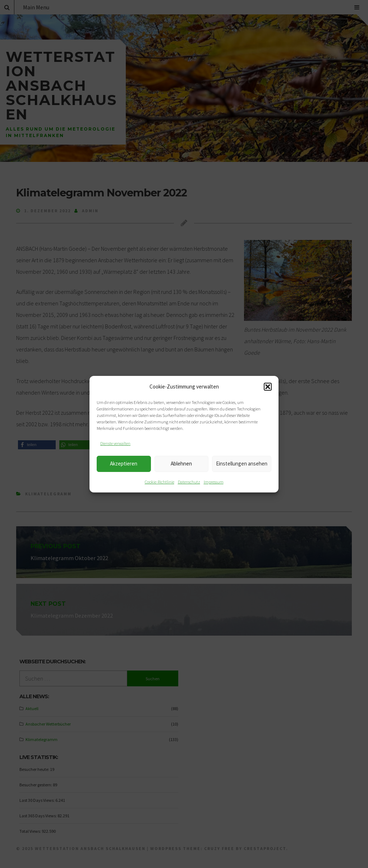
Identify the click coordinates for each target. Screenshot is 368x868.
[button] (268, 387)
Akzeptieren (124, 463)
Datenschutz (189, 482)
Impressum (214, 482)
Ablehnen (181, 463)
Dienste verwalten (115, 443)
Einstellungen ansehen (242, 463)
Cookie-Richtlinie (160, 482)
